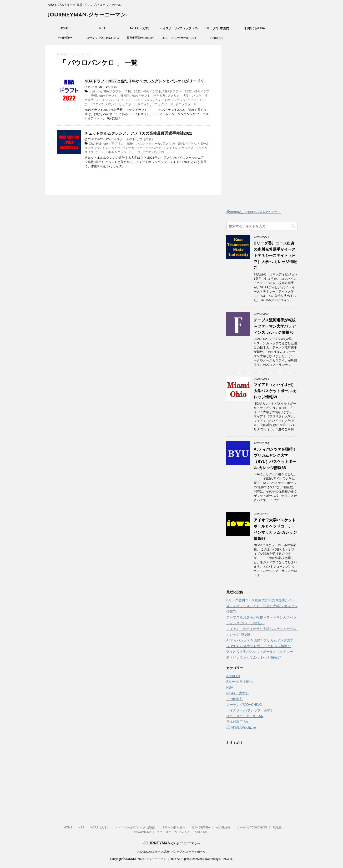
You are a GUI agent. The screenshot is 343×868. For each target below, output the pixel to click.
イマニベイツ (111, 148)
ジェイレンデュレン (139, 100)
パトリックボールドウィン (131, 104)
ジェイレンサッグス (180, 148)
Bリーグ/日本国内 (217, 28)
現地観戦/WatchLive (141, 38)
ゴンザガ (128, 148)
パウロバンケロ (100, 104)
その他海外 (64, 38)
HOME (64, 28)
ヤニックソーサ (163, 104)
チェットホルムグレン (170, 100)
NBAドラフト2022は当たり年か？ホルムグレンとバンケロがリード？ (144, 81)
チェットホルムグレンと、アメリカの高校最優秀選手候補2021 (138, 133)
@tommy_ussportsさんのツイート (254, 212)
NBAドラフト (152, 91)
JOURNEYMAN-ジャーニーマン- (88, 15)
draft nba (95, 91)
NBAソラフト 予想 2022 (122, 91)
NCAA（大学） (141, 28)
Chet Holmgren (99, 144)
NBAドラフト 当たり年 (149, 96)
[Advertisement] (262, 128)
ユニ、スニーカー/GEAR (179, 38)
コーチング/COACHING (103, 38)
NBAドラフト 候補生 (114, 96)
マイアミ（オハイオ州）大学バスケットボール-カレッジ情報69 (275, 391)
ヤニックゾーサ (186, 104)
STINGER (225, 859)
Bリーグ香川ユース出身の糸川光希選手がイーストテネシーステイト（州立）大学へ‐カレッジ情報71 (275, 256)
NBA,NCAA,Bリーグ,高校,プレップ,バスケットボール (172, 852)
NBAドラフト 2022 (177, 91)
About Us (217, 38)
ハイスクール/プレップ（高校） (179, 30)
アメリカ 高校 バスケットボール (136, 144)
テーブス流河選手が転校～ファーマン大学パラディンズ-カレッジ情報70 (275, 326)
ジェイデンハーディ (109, 100)
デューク (134, 152)
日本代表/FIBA (255, 28)
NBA (103, 28)
